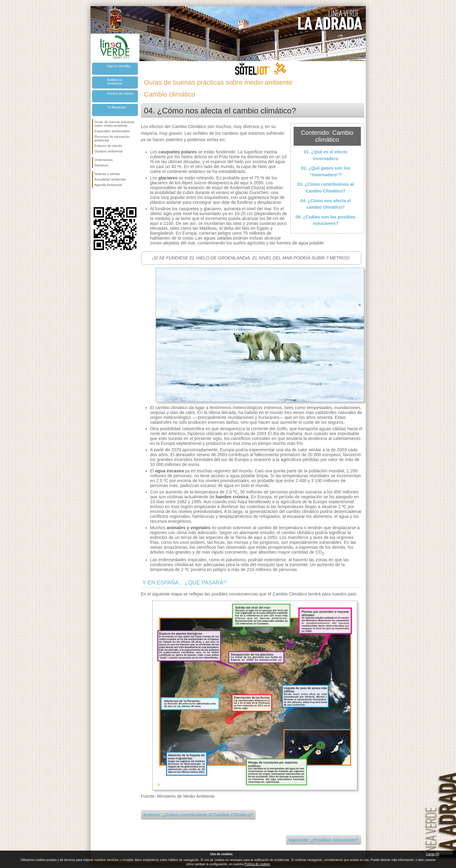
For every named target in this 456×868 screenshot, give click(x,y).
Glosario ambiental (109, 151)
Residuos (102, 165)
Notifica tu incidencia (115, 82)
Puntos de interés (120, 93)
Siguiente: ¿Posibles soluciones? (324, 840)
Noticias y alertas (107, 174)
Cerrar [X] (433, 854)
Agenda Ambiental (108, 185)
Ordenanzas (104, 160)
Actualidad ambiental (110, 179)
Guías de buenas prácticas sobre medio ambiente (115, 124)
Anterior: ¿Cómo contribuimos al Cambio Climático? (198, 815)
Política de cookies (257, 864)
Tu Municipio (117, 107)
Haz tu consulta (119, 66)
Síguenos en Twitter (106, 197)
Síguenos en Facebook (96, 197)
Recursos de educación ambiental (112, 138)
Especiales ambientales (112, 131)
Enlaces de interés (108, 146)
